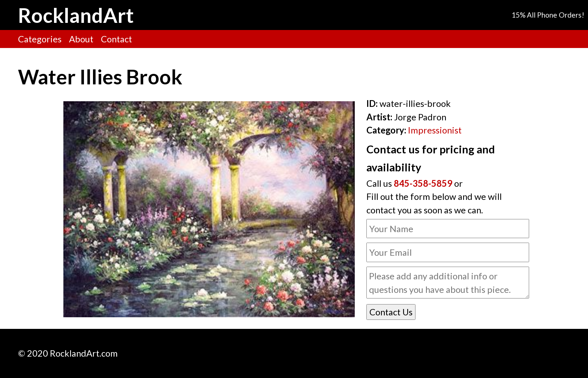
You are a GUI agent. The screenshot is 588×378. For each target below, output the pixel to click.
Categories (40, 39)
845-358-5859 (423, 183)
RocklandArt (76, 15)
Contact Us (391, 312)
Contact (116, 39)
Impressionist (435, 130)
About (81, 39)
